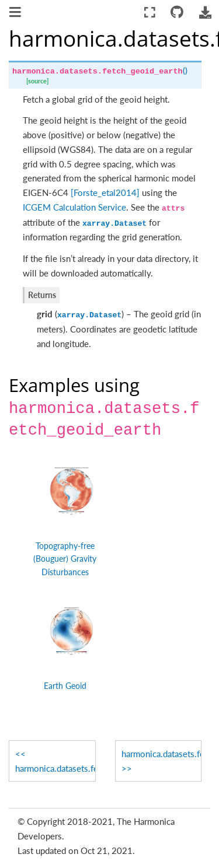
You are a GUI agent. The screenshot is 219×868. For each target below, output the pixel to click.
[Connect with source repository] (177, 13)
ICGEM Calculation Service (74, 207)
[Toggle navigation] (16, 13)
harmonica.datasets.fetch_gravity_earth (55, 768)
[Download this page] (205, 13)
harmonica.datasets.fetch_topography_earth (162, 754)
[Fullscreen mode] (150, 13)
